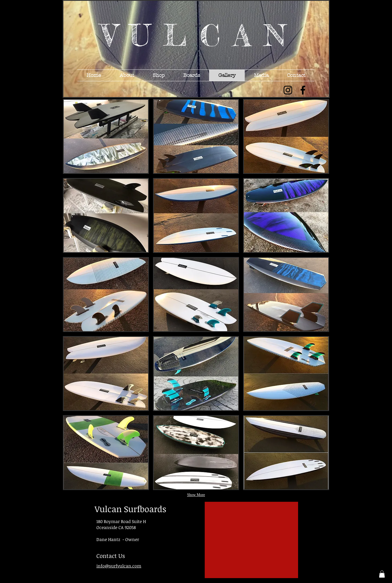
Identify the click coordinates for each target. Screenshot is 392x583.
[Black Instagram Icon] (288, 90)
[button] (106, 136)
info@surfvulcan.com (119, 566)
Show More (196, 495)
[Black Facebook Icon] (303, 90)
